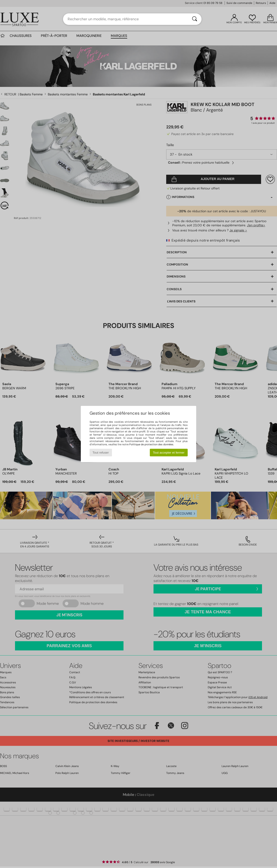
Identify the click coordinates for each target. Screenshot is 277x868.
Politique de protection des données (151, 444)
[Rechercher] (195, 19)
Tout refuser (101, 453)
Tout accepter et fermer (169, 453)
